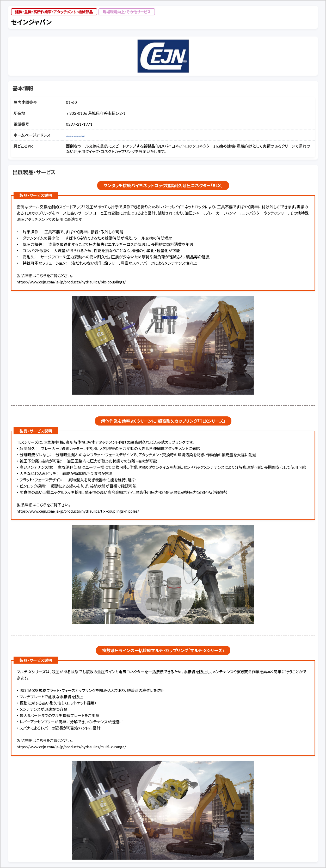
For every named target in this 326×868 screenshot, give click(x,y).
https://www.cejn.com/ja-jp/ (90, 135)
